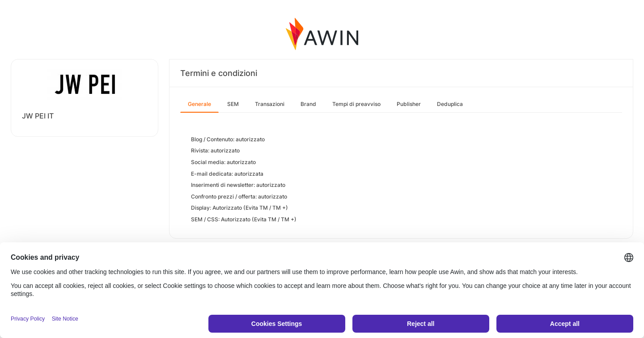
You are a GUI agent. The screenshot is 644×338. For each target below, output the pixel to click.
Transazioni (270, 104)
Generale (199, 104)
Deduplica (450, 104)
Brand (308, 104)
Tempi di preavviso (356, 104)
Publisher (409, 104)
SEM (233, 104)
